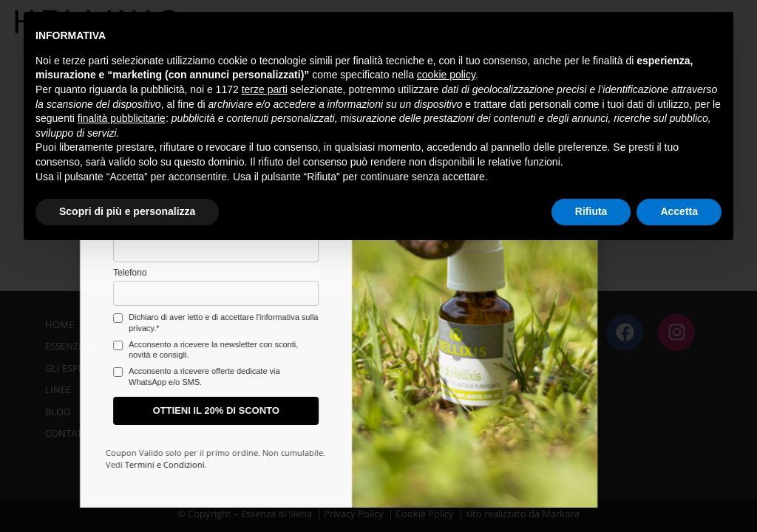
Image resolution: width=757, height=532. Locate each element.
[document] (378, 266)
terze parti (265, 89)
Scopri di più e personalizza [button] (127, 211)
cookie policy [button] (446, 75)
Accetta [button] (679, 211)
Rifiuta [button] (591, 211)
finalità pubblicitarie (122, 118)
